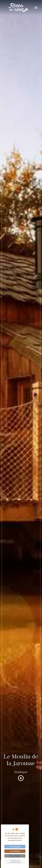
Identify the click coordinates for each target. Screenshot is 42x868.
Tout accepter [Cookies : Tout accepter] (15, 847)
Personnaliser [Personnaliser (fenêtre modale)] (15, 856)
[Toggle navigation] (36, 8)
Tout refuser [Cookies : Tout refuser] (15, 851)
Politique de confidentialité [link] (15, 861)
